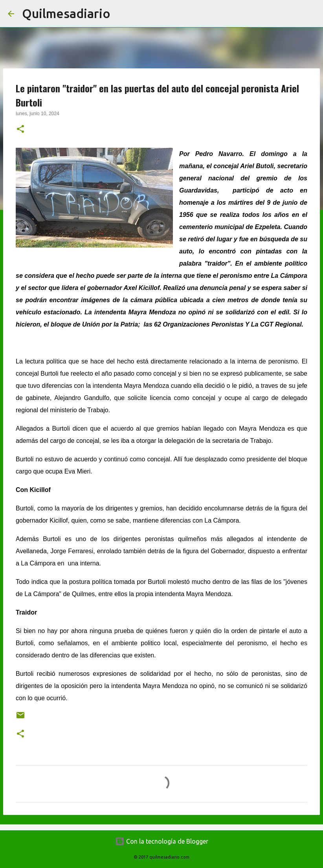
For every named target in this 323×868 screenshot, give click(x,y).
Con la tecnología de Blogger (162, 841)
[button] (20, 130)
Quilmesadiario (66, 13)
